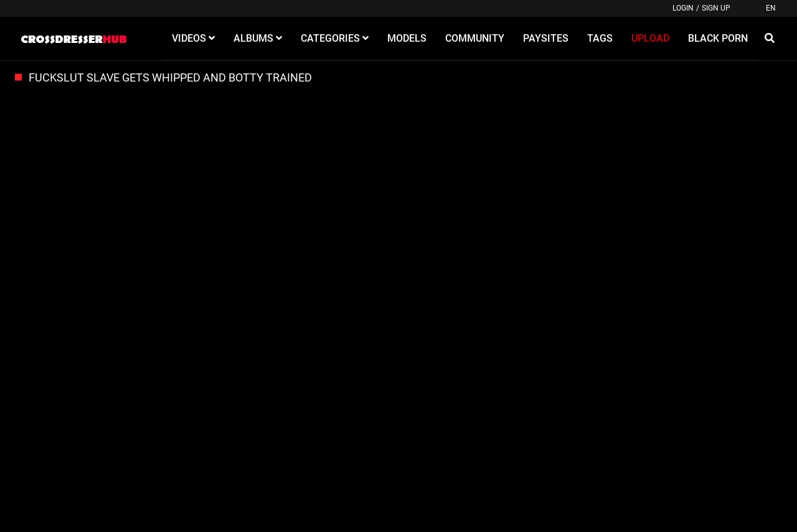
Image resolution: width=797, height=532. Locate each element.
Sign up (716, 8)
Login (683, 8)
